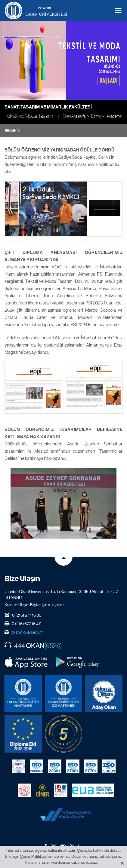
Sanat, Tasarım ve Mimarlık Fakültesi (48, 107)
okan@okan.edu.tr (27, 632)
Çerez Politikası (34, 856)
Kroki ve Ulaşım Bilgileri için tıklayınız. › (34, 605)
